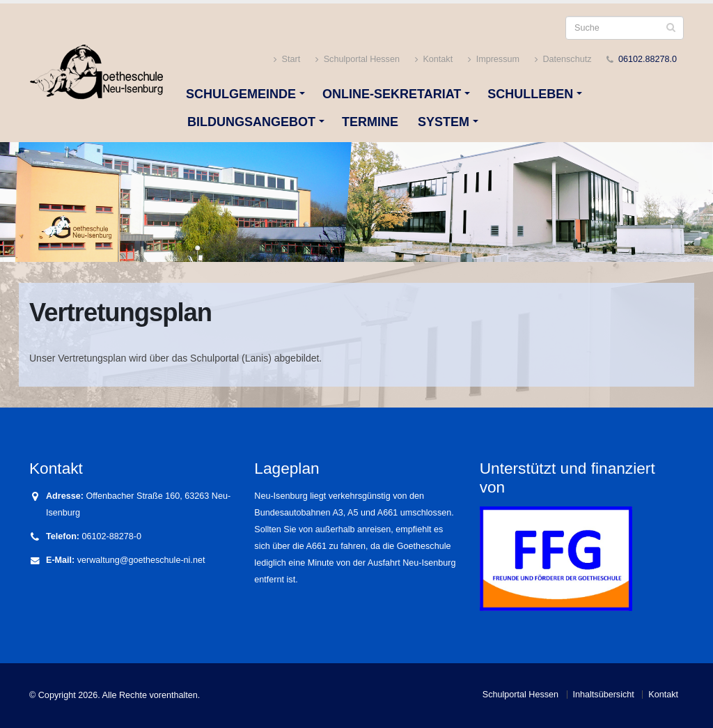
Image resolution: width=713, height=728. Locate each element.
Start (287, 60)
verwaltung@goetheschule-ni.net (141, 560)
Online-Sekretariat (392, 94)
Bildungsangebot (251, 122)
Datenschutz (563, 60)
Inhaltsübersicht (604, 695)
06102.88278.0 (648, 59)
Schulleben (530, 94)
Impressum (494, 60)
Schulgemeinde (241, 94)
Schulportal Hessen (358, 60)
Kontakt (434, 60)
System (444, 122)
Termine (370, 122)
